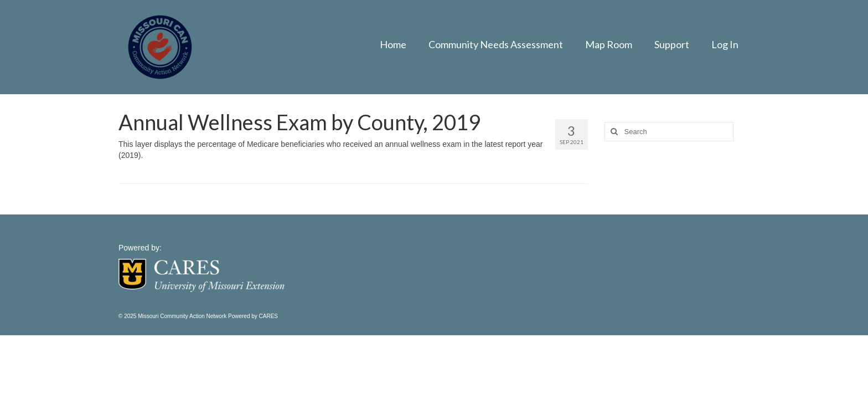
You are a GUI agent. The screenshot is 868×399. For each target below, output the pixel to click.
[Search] (613, 132)
